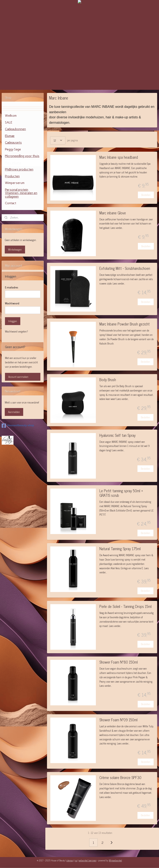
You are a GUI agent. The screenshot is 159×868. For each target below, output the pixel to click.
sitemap (70, 860)
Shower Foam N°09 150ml (118, 720)
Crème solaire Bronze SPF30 (120, 778)
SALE (9, 122)
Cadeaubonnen (15, 129)
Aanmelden (14, 412)
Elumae (10, 136)
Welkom (11, 116)
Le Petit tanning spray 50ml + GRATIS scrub (121, 493)
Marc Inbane (13, 163)
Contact (11, 203)
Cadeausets (13, 143)
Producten (12, 176)
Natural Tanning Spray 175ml (120, 549)
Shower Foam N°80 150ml (119, 662)
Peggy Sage (13, 149)
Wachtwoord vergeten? (16, 331)
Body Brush (108, 380)
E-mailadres (12, 287)
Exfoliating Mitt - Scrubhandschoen (125, 269)
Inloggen (13, 321)
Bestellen (146, 195)
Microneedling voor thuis (22, 156)
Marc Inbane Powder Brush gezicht (125, 324)
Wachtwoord (12, 303)
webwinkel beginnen (87, 860)
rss (76, 860)
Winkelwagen (15, 249)
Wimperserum (15, 183)
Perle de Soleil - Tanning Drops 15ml (125, 607)
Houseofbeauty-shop (18, 426)
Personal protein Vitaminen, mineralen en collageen (21, 193)
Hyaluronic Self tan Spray (117, 436)
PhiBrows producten (19, 169)
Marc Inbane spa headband (119, 158)
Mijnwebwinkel (115, 860)
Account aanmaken (18, 377)
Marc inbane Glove (113, 213)
